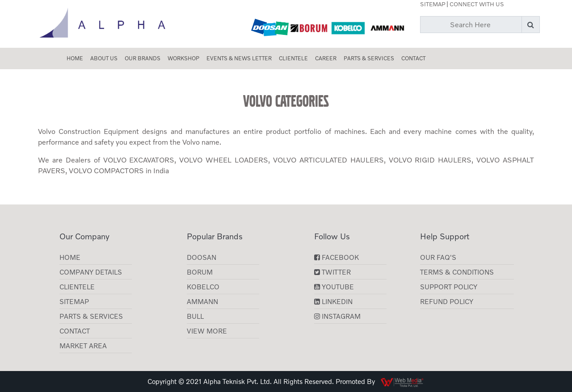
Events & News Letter (239, 58)
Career (326, 58)
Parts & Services (369, 58)
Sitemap (433, 4)
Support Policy (449, 287)
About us (104, 58)
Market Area (83, 346)
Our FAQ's (438, 257)
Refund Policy (447, 301)
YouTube (334, 287)
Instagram (337, 316)
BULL (195, 316)
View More (207, 331)
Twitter (332, 272)
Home (75, 58)
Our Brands (143, 58)
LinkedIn (333, 301)
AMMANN (202, 301)
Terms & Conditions (457, 272)
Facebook (336, 257)
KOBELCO (203, 287)
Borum (200, 272)
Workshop (183, 58)
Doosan (202, 257)
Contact (413, 58)
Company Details (91, 272)
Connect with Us (477, 4)
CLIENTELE (293, 58)
